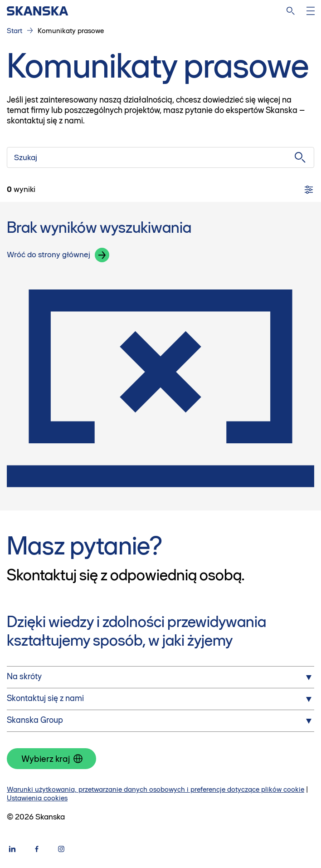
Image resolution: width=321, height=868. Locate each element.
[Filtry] (309, 190)
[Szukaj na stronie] (291, 11)
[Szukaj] (160, 157)
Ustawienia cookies (37, 798)
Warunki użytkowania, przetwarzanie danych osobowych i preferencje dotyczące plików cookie (156, 789)
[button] (102, 255)
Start (15, 31)
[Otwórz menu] (311, 11)
